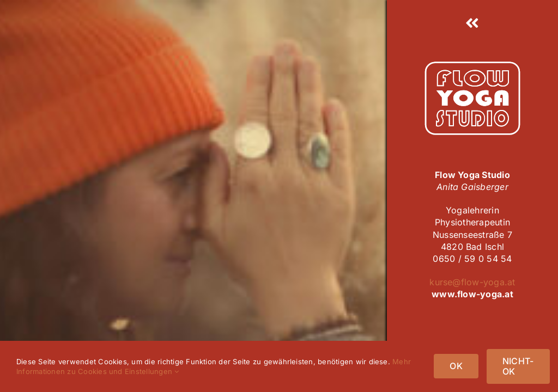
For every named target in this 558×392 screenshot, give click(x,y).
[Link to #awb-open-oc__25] (472, 23)
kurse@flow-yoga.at (472, 282)
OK (456, 366)
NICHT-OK (518, 366)
